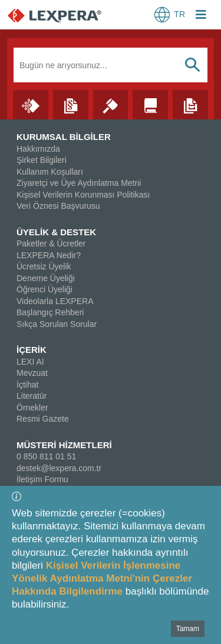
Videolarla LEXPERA (55, 301)
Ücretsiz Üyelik (44, 266)
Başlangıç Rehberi (50, 312)
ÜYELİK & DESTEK (56, 232)
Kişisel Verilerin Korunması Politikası (83, 195)
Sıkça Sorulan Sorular (57, 324)
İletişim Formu (42, 479)
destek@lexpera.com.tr (59, 468)
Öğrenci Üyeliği (44, 289)
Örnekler (32, 408)
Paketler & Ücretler (51, 243)
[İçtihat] (111, 104)
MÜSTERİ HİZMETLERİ (64, 445)
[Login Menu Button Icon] (201, 16)
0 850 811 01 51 (46, 456)
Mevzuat (32, 373)
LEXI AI (30, 362)
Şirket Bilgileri (42, 160)
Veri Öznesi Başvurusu (58, 206)
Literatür (32, 396)
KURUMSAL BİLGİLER (64, 137)
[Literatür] (150, 104)
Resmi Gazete (43, 419)
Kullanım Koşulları (50, 172)
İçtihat (27, 385)
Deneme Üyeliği (46, 278)
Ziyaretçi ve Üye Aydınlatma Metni (79, 183)
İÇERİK (32, 350)
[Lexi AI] (31, 104)
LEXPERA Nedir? (49, 255)
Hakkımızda (38, 149)
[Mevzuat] (71, 104)
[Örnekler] (190, 104)
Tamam (188, 629)
